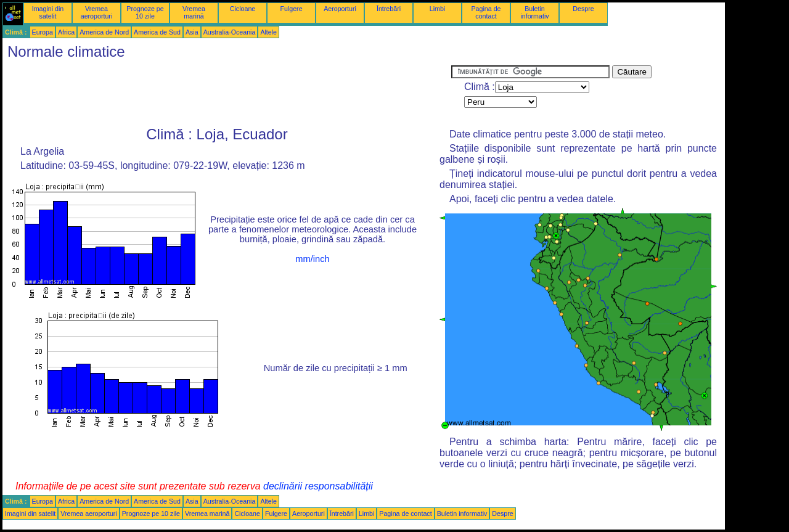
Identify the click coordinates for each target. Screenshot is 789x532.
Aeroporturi (340, 9)
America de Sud (157, 32)
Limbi (437, 9)
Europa (43, 32)
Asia (192, 32)
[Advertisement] (227, 93)
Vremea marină (194, 12)
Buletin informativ (534, 12)
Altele (268, 32)
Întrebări (389, 9)
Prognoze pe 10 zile (145, 12)
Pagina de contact (486, 12)
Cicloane (243, 9)
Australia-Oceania (230, 32)
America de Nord (104, 32)
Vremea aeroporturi (97, 12)
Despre (583, 9)
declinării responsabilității (318, 486)
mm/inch (312, 259)
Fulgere (291, 9)
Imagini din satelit (48, 12)
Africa (66, 32)
